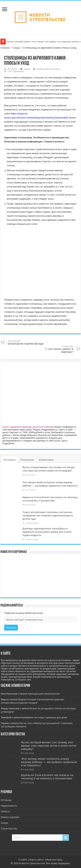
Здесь (64, 441)
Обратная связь (54, 860)
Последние (9, 460)
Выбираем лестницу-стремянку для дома (44, 717)
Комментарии (46, 460)
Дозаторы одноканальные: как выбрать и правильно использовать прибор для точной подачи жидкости (47, 532)
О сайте (23, 860)
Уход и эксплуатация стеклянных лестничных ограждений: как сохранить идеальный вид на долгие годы (48, 515)
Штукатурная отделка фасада (27, 342)
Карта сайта (36, 860)
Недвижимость (9, 806)
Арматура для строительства (44, 694)
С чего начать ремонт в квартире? (54, 349)
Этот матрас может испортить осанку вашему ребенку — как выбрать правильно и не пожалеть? (49, 762)
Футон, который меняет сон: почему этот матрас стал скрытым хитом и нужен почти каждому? (49, 746)
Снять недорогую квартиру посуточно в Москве (28, 427)
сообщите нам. (23, 680)
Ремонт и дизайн (10, 817)
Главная (5, 48)
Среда (16, 48)
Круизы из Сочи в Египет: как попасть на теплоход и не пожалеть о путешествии (47, 777)
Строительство (9, 829)
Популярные (27, 460)
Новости (5, 811)
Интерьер (6, 800)
